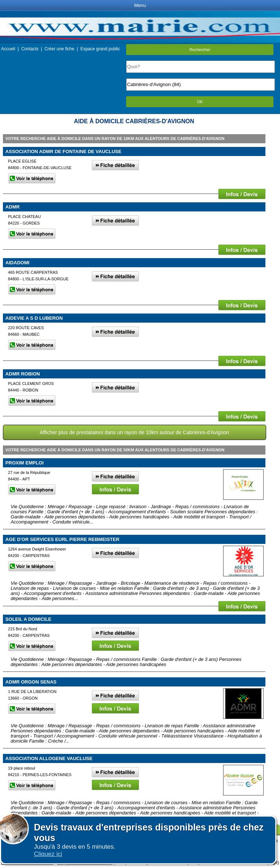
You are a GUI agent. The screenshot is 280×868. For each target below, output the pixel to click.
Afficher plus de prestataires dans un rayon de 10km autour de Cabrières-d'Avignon (134, 432)
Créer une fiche (59, 49)
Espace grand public (100, 49)
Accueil (8, 49)
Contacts (30, 49)
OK (200, 102)
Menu (140, 5)
